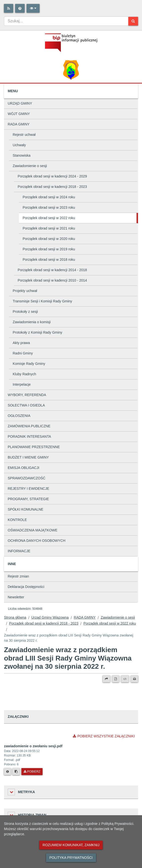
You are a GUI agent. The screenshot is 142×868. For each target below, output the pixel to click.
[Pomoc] (20, 8)
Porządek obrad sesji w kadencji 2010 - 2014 (52, 280)
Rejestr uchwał (24, 135)
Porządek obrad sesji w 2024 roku (49, 197)
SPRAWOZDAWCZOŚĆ (26, 478)
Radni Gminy (23, 353)
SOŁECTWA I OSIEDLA (26, 405)
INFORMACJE (19, 551)
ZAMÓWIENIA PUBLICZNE (29, 426)
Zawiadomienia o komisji (32, 322)
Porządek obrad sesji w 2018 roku (49, 260)
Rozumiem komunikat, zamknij (71, 845)
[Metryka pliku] (7, 772)
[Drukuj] (134, 679)
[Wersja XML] (125, 679)
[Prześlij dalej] (106, 679)
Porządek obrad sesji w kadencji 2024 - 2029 (52, 176)
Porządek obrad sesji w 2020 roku (49, 239)
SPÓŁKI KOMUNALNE (25, 509)
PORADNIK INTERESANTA (29, 436)
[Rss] (9, 8)
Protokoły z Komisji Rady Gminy (37, 332)
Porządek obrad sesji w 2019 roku (49, 249)
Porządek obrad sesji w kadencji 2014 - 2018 (52, 270)
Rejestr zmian (18, 576)
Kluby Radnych (24, 374)
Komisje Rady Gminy (29, 364)
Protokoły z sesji (25, 312)
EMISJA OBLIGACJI (24, 468)
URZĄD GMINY (20, 103)
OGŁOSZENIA (19, 416)
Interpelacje (22, 384)
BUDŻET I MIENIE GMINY (28, 457)
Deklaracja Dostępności (26, 587)
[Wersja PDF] (116, 679)
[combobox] (66, 21)
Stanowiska (22, 155)
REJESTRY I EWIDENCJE (28, 489)
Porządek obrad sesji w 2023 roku (49, 207)
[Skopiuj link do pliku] (16, 772)
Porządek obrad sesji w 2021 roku (49, 228)
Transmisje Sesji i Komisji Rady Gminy (42, 301)
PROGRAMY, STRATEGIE (28, 499)
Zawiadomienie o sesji (30, 166)
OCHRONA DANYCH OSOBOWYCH (37, 541)
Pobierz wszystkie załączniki (104, 736)
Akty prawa (21, 343)
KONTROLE (17, 520)
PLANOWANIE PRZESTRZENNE (34, 447)
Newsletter (16, 597)
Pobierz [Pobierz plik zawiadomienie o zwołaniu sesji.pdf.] (32, 772)
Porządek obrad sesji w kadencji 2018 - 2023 (52, 187)
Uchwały (19, 145)
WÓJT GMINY (19, 114)
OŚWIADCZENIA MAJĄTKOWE (33, 530)
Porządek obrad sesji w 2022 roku (49, 218)
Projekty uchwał (25, 291)
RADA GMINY (19, 124)
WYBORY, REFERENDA (27, 395)
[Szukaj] (133, 21)
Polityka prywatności (71, 858)
